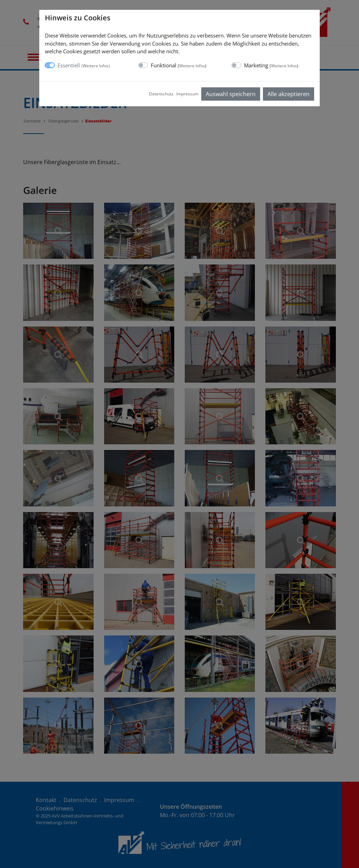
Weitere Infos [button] (96, 66)
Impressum (187, 94)
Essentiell (84, 65)
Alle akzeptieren (289, 94)
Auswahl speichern (231, 94)
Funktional (179, 65)
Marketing (271, 65)
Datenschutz (161, 94)
